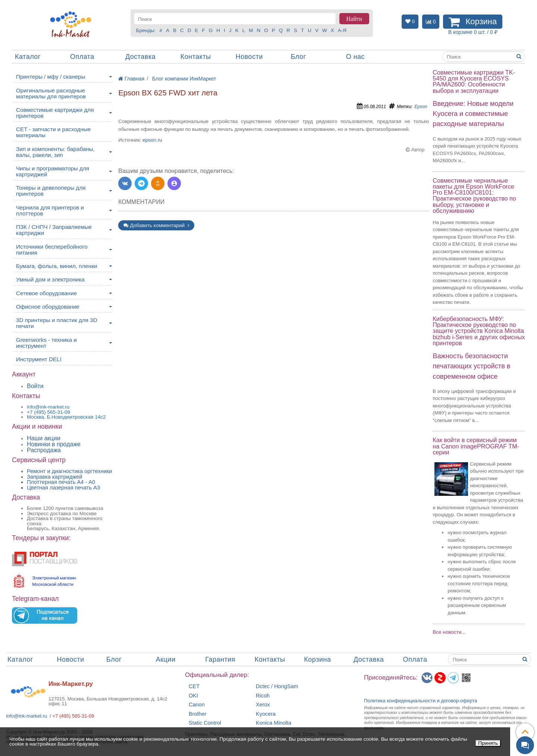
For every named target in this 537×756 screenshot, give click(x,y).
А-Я (342, 30)
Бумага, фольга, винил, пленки (56, 266)
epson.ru (152, 140)
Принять (488, 743)
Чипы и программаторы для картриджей (53, 171)
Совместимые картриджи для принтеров (55, 113)
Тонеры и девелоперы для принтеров (51, 191)
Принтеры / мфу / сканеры (51, 77)
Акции (166, 659)
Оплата (82, 57)
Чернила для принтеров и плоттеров (50, 210)
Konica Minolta (274, 723)
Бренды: (146, 30)
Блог (299, 57)
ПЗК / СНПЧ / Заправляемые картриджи (54, 230)
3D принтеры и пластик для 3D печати (57, 323)
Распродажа (44, 450)
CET (194, 686)
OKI (193, 696)
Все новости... (449, 632)
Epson (421, 107)
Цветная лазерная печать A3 (63, 488)
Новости (249, 57)
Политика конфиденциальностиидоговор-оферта (421, 701)
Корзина (317, 659)
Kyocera (266, 714)
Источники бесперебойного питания (52, 250)
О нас (355, 57)
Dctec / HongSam (277, 686)
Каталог (28, 57)
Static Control (205, 723)
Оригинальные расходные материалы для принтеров (51, 93)
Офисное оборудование (48, 307)
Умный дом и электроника (50, 279)
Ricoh (263, 696)
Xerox (263, 705)
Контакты (196, 57)
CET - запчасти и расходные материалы (53, 132)
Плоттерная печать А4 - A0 (61, 482)
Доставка (140, 57)
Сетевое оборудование (46, 293)
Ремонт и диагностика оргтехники (70, 471)
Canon (197, 705)
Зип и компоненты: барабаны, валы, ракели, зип (55, 152)
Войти (35, 386)
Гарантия (220, 659)
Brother (198, 714)
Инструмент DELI (39, 359)
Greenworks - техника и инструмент (46, 343)
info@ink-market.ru (26, 716)
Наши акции (44, 438)
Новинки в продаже (54, 444)
